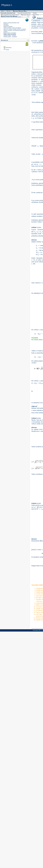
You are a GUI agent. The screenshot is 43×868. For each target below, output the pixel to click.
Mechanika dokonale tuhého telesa (10, 15)
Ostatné (35, 13)
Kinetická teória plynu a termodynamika (11, 17)
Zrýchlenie (6, 25)
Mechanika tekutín (26, 15)
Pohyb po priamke (8, 27)
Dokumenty (9, 48)
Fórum (7, 50)
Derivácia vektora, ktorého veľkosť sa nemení (15, 29)
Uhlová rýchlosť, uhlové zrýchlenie (12, 28)
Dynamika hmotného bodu (24, 13)
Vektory (9, 11)
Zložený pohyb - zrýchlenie (10, 37)
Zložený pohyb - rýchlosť (10, 35)
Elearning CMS (37, 630)
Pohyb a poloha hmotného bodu (11, 23)
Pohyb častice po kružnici (10, 33)
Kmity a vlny (36, 15)
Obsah (3, 11)
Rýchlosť (6, 24)
